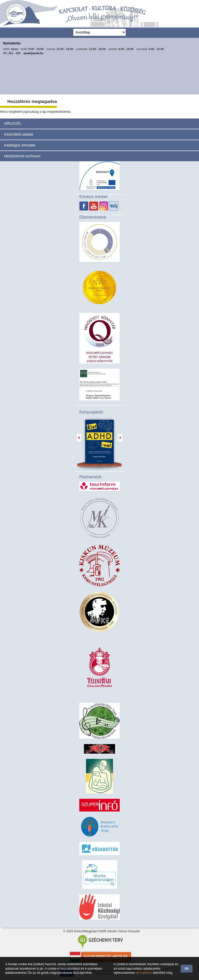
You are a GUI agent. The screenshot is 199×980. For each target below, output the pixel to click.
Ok (187, 969)
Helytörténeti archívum (22, 156)
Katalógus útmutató (20, 145)
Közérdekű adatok (19, 134)
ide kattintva (144, 973)
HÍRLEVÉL (13, 123)
